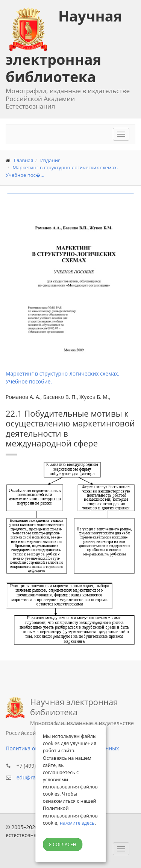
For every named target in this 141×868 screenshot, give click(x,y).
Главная (24, 160)
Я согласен (63, 844)
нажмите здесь (77, 823)
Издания (51, 160)
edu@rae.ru (31, 777)
